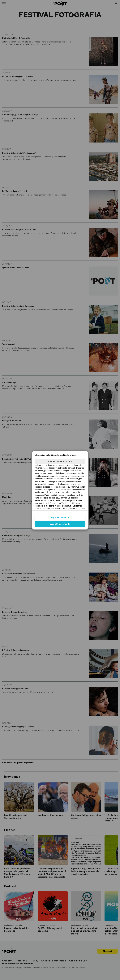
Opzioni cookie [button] (60, 518)
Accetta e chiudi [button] (60, 524)
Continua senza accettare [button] (60, 461)
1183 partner (61, 498)
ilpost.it (72, 500)
